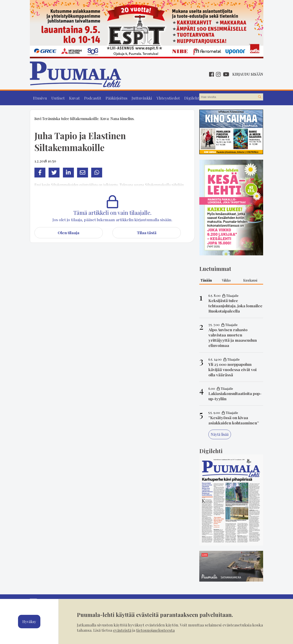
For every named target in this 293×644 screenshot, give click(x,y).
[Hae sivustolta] (259, 97)
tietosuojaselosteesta (155, 630)
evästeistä (122, 630)
